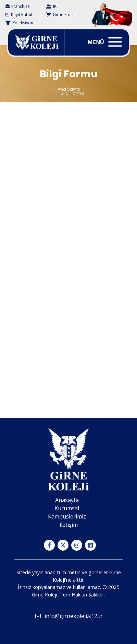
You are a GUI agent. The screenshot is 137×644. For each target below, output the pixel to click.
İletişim (69, 525)
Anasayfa (67, 500)
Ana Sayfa (69, 89)
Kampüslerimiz (67, 516)
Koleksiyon (19, 23)
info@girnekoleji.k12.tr (69, 616)
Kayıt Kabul (19, 15)
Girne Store (60, 15)
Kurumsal (67, 508)
